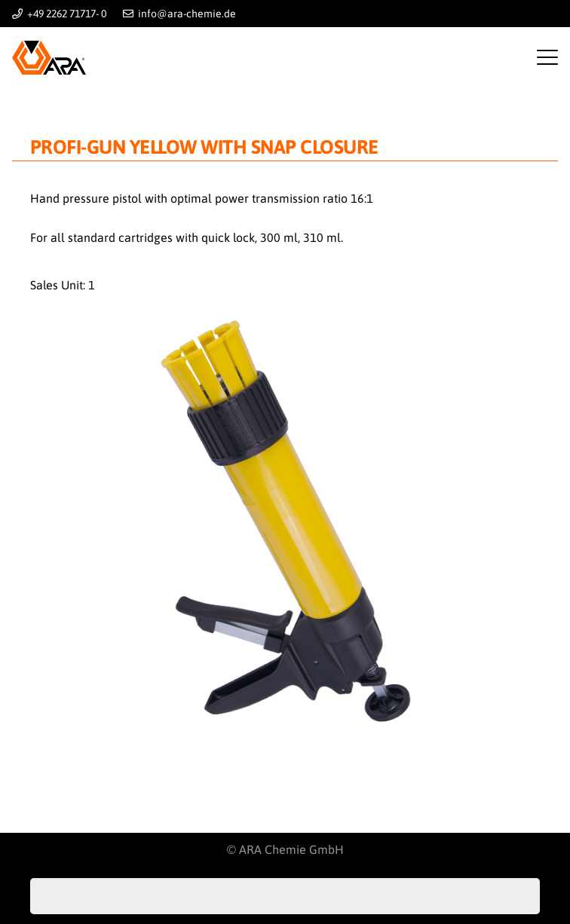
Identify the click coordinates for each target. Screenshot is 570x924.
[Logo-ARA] (49, 58)
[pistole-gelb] (285, 528)
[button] (547, 57)
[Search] (522, 896)
